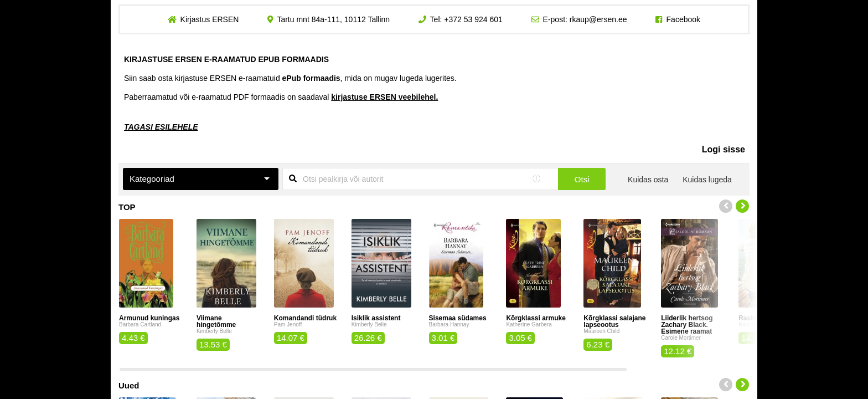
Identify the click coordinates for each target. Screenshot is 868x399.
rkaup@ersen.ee (598, 19)
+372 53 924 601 (473, 19)
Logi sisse (724, 149)
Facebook (683, 19)
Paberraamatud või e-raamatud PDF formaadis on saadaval (281, 97)
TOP (127, 207)
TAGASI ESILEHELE (161, 127)
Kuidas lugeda (707, 180)
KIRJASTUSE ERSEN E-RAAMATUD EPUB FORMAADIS (226, 59)
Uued (129, 385)
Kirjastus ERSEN (209, 19)
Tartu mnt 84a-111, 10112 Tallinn (333, 19)
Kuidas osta (648, 180)
